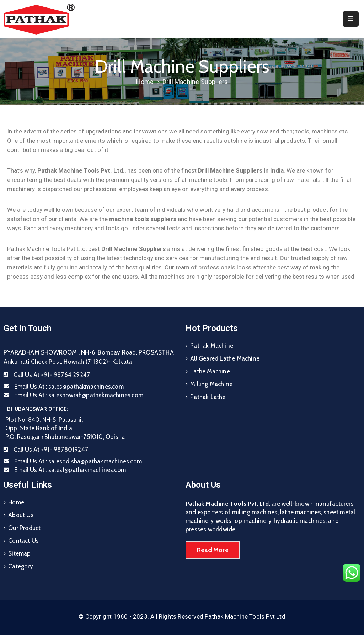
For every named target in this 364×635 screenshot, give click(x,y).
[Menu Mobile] (351, 19)
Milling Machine (211, 384)
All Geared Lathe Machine (225, 358)
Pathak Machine (212, 346)
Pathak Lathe (208, 397)
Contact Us (23, 541)
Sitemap (19, 553)
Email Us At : (69, 387)
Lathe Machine (210, 371)
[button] (213, 550)
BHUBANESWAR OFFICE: (38, 409)
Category (21, 566)
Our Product (24, 528)
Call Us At (52, 375)
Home (145, 82)
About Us (21, 515)
